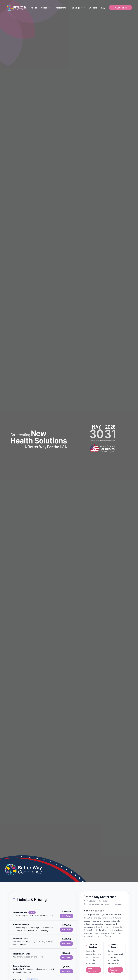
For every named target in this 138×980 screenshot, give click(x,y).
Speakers (46, 8)
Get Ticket (66, 916)
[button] (43, 914)
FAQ (103, 8)
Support (93, 8)
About (34, 8)
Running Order (78, 8)
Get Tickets (121, 8)
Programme (61, 8)
